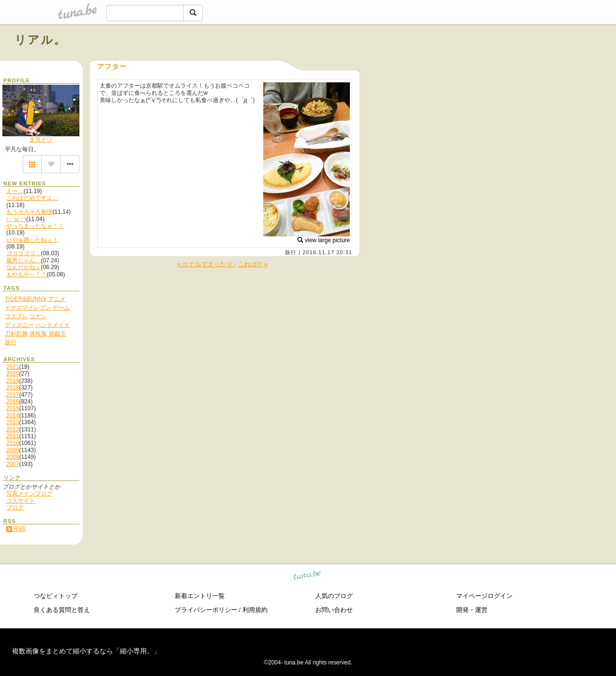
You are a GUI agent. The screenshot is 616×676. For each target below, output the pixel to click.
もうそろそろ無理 (29, 212)
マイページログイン (484, 596)
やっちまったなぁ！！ (35, 226)
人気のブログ (334, 596)
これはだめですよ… (32, 198)
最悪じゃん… (24, 260)
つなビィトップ (56, 596)
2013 (13, 422)
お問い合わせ (334, 610)
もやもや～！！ (26, 274)
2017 (13, 395)
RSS (16, 529)
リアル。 (41, 40)
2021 (13, 367)
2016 (13, 402)
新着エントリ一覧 (200, 596)
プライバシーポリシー (206, 610)
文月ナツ (41, 140)
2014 (13, 416)
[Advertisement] (492, 62)
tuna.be (307, 576)
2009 (13, 450)
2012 (13, 429)
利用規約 (255, 610)
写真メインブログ (29, 494)
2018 (13, 388)
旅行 (291, 252)
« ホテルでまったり (206, 264)
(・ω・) (16, 219)
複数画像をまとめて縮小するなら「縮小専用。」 (86, 651)
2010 (13, 443)
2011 (13, 436)
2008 (13, 457)
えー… (15, 191)
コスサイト (21, 501)
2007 (13, 464)
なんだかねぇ (24, 267)
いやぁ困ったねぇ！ (32, 240)
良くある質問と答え (62, 610)
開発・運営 (472, 610)
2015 (13, 408)
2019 (13, 381)
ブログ (15, 507)
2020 (13, 374)
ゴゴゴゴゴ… (24, 253)
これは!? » (252, 264)
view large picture (324, 240)
